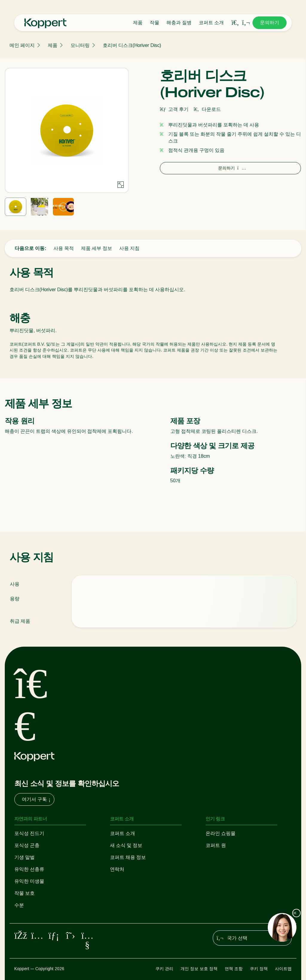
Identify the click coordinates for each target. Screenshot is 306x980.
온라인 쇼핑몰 (221, 833)
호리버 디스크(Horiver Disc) (132, 45)
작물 (154, 23)
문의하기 (270, 23)
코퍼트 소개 (211, 23)
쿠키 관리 (164, 969)
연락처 (117, 869)
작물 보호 (25, 893)
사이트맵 (283, 969)
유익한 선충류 (29, 869)
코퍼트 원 (216, 845)
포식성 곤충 (27, 845)
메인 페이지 (22, 45)
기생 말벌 (25, 857)
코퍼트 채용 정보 (128, 857)
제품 (138, 23)
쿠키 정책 (259, 969)
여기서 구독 (37, 799)
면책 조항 (234, 969)
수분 (19, 905)
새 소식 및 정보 (126, 845)
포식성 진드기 (29, 833)
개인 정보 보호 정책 (199, 969)
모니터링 (80, 45)
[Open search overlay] (235, 23)
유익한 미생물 (29, 881)
